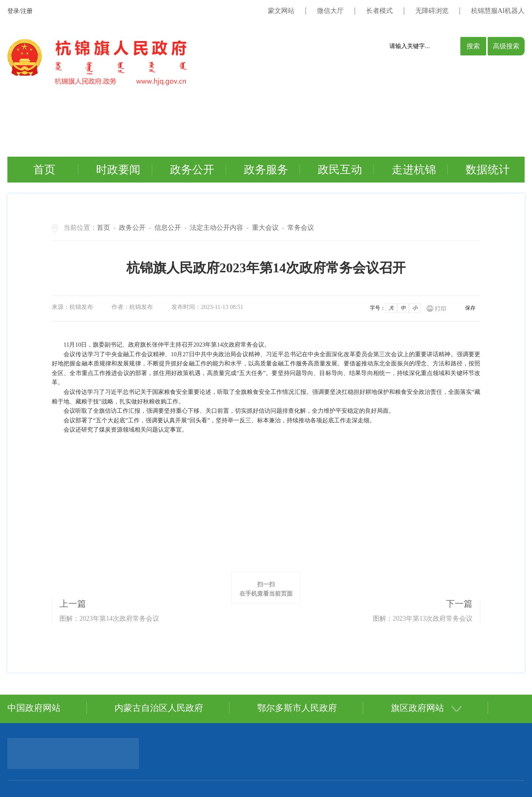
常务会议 (301, 228)
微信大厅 (330, 11)
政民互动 (340, 169)
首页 (44, 169)
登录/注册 (20, 11)
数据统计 (488, 169)
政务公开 (192, 169)
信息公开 (168, 228)
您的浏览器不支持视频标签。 (238, 119)
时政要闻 (118, 169)
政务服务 (266, 169)
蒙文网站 (281, 11)
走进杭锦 (414, 169)
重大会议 (265, 228)
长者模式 (379, 11)
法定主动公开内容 (216, 228)
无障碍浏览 (432, 11)
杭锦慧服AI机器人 (498, 11)
